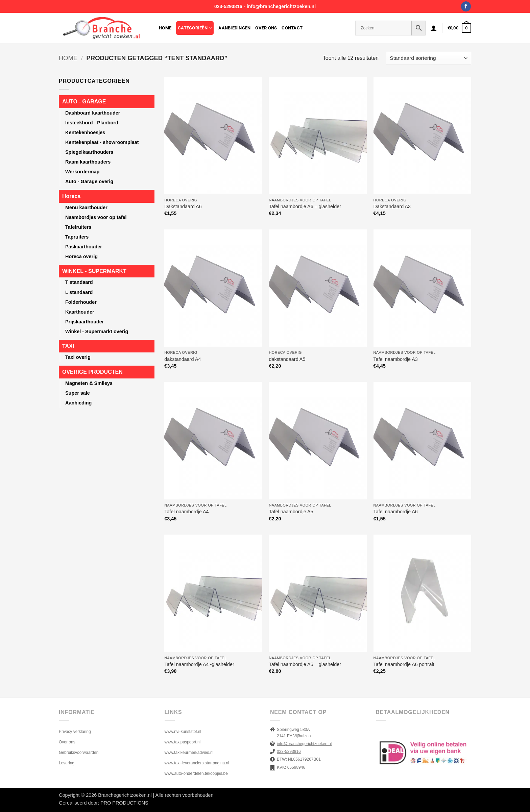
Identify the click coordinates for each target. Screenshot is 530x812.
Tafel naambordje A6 (396, 512)
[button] (434, 28)
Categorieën (195, 28)
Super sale (78, 393)
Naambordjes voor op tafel (96, 217)
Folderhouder (81, 302)
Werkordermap (82, 172)
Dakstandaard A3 (392, 206)
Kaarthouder (80, 312)
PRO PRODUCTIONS (124, 803)
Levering (67, 763)
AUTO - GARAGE (84, 102)
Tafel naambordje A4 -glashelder (199, 664)
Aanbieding (78, 403)
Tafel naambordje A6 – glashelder (305, 206)
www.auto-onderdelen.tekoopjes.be (196, 773)
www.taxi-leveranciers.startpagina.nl (197, 763)
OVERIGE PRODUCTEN (92, 372)
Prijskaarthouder (85, 322)
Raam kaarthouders (88, 162)
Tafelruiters (78, 227)
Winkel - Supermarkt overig (97, 331)
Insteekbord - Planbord (92, 123)
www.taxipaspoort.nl (183, 742)
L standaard (79, 292)
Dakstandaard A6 (183, 206)
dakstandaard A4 (183, 359)
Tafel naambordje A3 (396, 359)
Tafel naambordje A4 (186, 512)
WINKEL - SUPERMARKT (94, 271)
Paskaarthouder (84, 247)
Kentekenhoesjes (85, 132)
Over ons (266, 28)
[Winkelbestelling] (428, 58)
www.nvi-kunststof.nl (183, 732)
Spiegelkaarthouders (89, 152)
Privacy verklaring (75, 732)
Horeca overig (81, 256)
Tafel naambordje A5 (291, 512)
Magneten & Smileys (89, 383)
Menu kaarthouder (86, 207)
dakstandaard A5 (287, 359)
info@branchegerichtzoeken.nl (281, 6)
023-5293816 (228, 6)
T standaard (79, 282)
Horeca (71, 196)
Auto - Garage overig (89, 181)
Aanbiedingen (234, 28)
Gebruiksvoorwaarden (79, 753)
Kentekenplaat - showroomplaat (102, 142)
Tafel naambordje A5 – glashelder (305, 664)
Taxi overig (78, 357)
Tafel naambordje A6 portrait (404, 664)
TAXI (68, 346)
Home (165, 28)
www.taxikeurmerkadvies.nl (189, 753)
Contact (292, 28)
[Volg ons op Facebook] (466, 6)
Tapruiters (77, 237)
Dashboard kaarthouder (93, 113)
